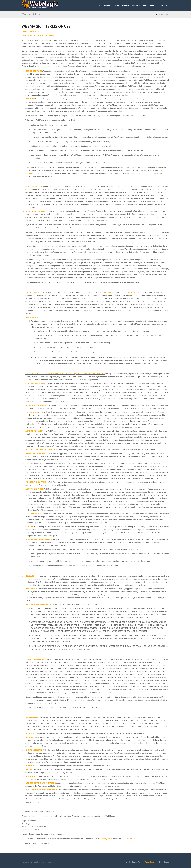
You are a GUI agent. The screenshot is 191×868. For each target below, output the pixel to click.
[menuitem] (98, 5)
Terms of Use (31, 14)
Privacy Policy (107, 292)
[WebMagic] (40, 5)
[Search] (167, 5)
